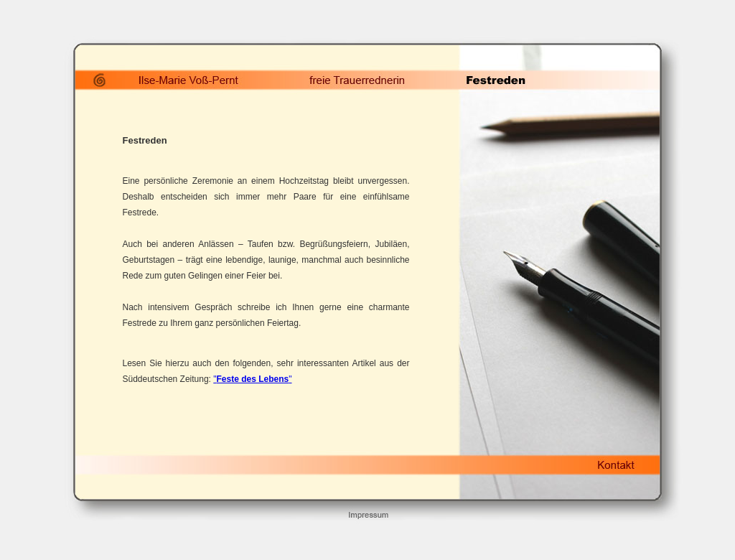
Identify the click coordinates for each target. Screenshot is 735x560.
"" (252, 379)
